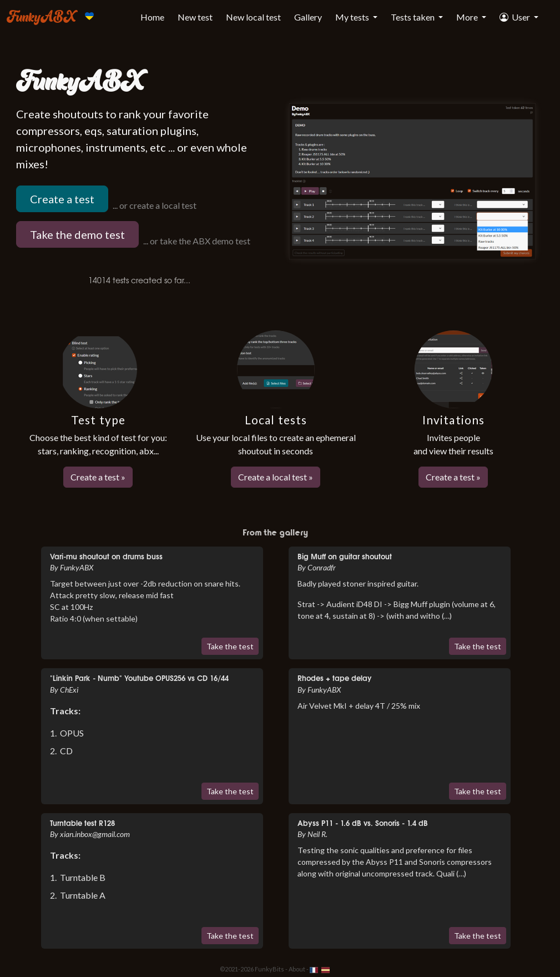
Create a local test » (276, 477)
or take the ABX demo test (200, 241)
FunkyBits (269, 969)
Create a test (62, 199)
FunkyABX (41, 16)
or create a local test (158, 205)
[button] (519, 17)
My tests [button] (353, 17)
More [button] (468, 17)
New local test (253, 17)
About (297, 969)
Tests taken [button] (413, 17)
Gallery (308, 17)
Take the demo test (77, 234)
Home (152, 17)
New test (195, 17)
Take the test (230, 646)
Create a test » (98, 477)
